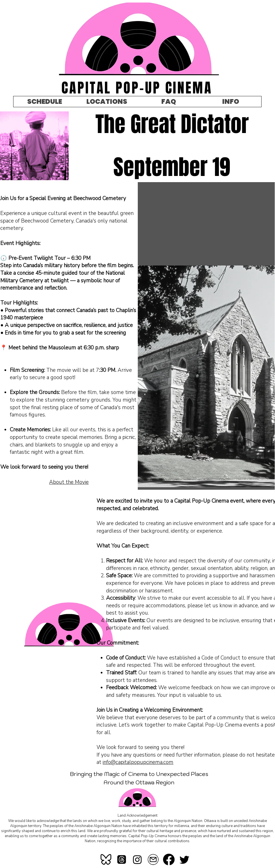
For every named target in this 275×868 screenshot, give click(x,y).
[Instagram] (137, 859)
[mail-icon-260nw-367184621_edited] (153, 859)
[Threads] (122, 859)
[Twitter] (185, 859)
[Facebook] (169, 859)
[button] (230, 102)
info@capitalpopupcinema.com (138, 762)
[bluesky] (106, 859)
